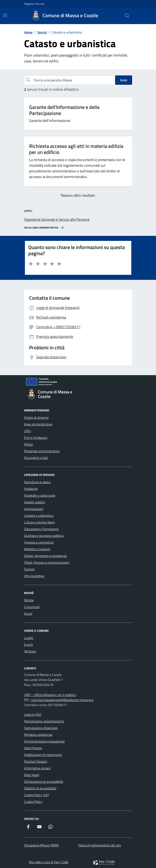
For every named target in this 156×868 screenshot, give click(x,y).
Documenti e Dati (36, 458)
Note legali (32, 775)
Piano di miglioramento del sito (100, 845)
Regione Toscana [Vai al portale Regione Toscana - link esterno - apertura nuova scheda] (34, 4)
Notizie (29, 600)
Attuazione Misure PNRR (41, 845)
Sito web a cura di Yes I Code (48, 862)
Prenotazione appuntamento (44, 721)
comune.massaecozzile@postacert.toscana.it (62, 700)
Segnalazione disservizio (41, 728)
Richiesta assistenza (38, 735)
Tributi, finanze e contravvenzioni (47, 562)
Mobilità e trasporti (37, 549)
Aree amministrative (38, 424)
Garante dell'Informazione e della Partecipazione (64, 110)
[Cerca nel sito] (127, 16)
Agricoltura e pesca (37, 482)
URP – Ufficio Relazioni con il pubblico (50, 695)
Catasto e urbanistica (39, 515)
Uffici (28, 431)
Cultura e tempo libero (39, 522)
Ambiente (31, 489)
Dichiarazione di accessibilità (44, 781)
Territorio (30, 651)
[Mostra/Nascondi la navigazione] (5, 15)
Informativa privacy (37, 768)
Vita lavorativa (34, 576)
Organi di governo (36, 417)
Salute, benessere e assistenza (45, 556)
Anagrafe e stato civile (40, 495)
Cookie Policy (33, 802)
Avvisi (28, 614)
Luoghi (29, 638)
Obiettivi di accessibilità (40, 788)
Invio (124, 80)
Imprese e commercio (39, 542)
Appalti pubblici (35, 502)
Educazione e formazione (41, 529)
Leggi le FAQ (33, 714)
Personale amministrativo (42, 451)
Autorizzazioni (34, 509)
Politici (29, 444)
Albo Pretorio (33, 748)
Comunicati (32, 607)
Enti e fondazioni (36, 438)
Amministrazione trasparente (44, 741)
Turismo (29, 569)
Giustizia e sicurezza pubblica (44, 536)
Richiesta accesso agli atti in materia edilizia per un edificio (76, 149)
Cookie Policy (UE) (36, 795)
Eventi (29, 645)
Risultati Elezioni (36, 761)
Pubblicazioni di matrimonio (43, 755)
